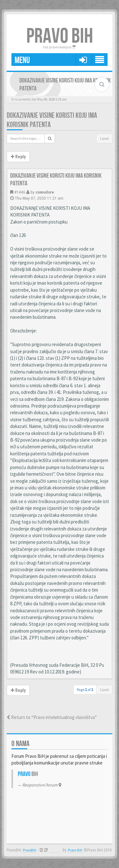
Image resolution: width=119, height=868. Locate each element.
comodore (45, 192)
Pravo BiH (75, 850)
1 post (104, 138)
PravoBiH (30, 850)
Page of (85, 690)
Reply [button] (18, 157)
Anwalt (55, 850)
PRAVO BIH (60, 36)
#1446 (20, 192)
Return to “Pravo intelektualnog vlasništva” (52, 717)
